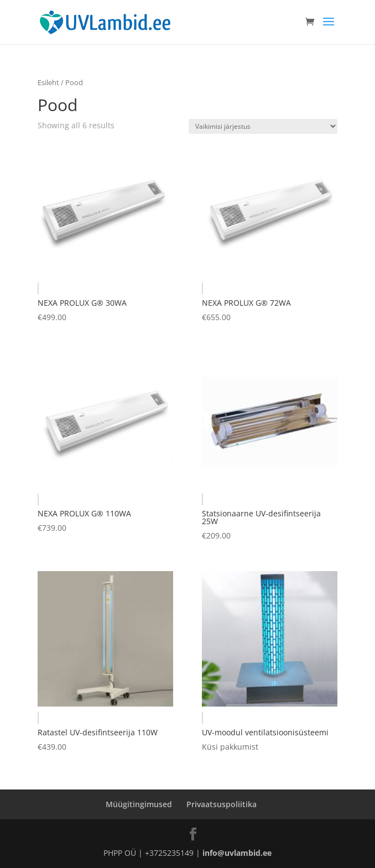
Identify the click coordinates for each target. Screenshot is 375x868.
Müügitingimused (139, 804)
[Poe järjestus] (263, 126)
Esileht (48, 82)
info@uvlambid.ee (237, 853)
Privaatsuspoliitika (222, 804)
